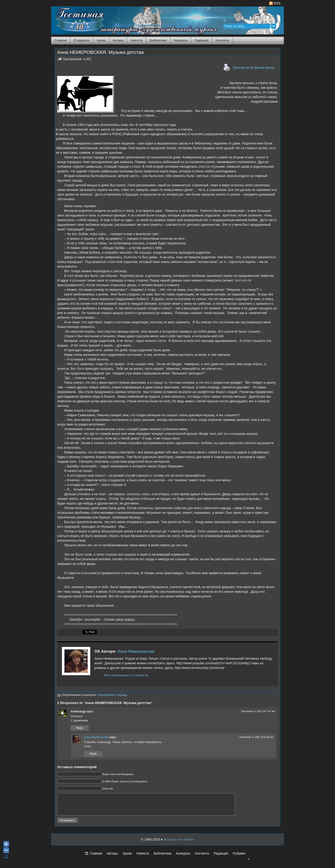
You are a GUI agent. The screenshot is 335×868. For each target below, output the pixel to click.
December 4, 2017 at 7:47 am (258, 711)
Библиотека (158, 40)
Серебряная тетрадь (112, 695)
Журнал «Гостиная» (179, 844)
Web (107, 675)
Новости (137, 40)
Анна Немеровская (136, 651)
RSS (275, 3)
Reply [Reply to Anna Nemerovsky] (93, 754)
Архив (101, 40)
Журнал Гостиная (73, 20)
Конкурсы (181, 40)
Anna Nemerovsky (96, 737)
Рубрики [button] (241, 859)
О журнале (82, 40)
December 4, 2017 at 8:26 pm (256, 737)
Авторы (118, 40)
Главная (61, 40)
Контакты (222, 40)
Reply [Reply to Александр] (80, 728)
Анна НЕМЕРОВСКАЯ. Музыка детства (100, 52)
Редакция (202, 40)
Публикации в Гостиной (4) (130, 675)
